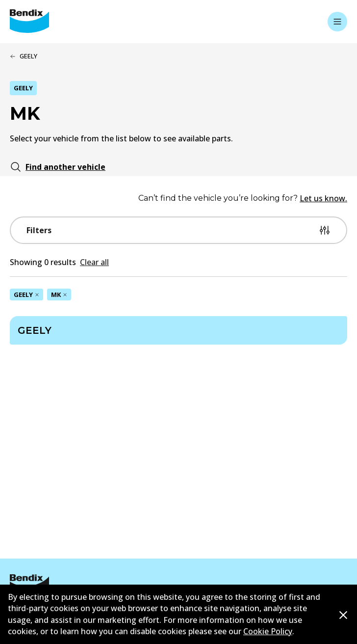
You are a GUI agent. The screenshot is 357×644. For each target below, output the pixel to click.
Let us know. (323, 198)
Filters (178, 230)
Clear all (94, 262)
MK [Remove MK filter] (59, 295)
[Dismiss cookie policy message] (343, 615)
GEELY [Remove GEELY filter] (26, 295)
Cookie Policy (268, 631)
